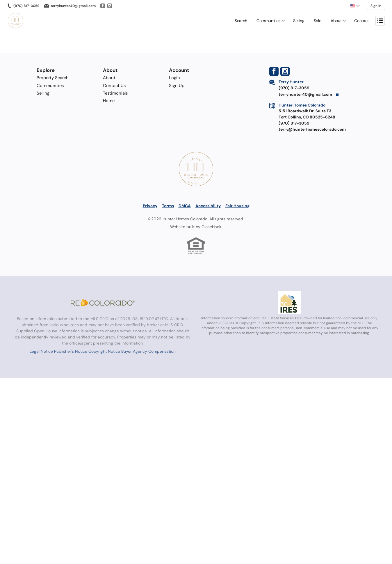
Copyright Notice (104, 351)
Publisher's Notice (71, 351)
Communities (268, 21)
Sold (318, 21)
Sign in (376, 6)
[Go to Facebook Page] (274, 71)
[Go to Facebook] (103, 6)
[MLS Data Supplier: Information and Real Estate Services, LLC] (289, 302)
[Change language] (355, 6)
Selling (299, 21)
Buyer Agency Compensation (148, 351)
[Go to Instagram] (110, 6)
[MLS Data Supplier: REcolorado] (103, 302)
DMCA (185, 206)
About (336, 21)
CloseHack (211, 227)
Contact (361, 21)
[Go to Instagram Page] (285, 71)
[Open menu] (380, 21)
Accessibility (208, 206)
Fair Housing (237, 206)
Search (241, 21)
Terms (168, 206)
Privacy (150, 206)
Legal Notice (41, 351)
